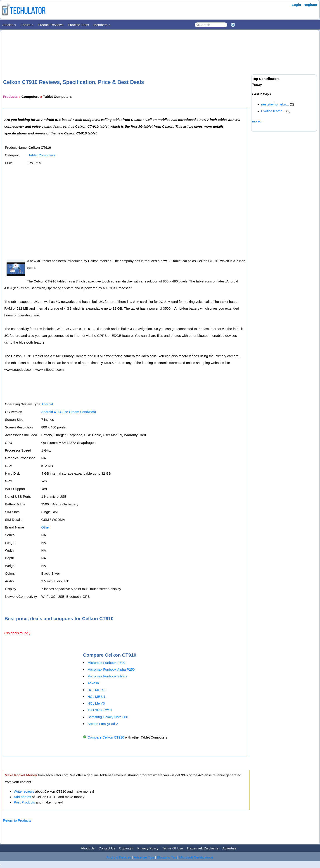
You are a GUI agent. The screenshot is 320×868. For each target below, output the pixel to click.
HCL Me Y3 (96, 703)
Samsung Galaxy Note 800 (108, 717)
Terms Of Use (173, 848)
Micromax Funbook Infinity (107, 676)
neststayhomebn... (275, 104)
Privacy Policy (148, 848)
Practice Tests (78, 25)
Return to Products (17, 820)
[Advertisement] (126, 47)
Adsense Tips (144, 857)
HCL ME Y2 (96, 690)
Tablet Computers (42, 155)
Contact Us (107, 848)
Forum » (27, 25)
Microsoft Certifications (196, 857)
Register (311, 5)
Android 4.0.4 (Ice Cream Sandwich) (69, 412)
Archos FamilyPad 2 (103, 724)
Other (45, 527)
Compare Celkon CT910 (106, 737)
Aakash (93, 683)
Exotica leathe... (273, 111)
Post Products (24, 802)
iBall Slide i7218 (100, 710)
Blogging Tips (167, 857)
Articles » (9, 25)
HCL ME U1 (96, 697)
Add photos (22, 797)
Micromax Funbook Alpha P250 (111, 669)
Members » (102, 25)
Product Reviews (51, 25)
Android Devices (119, 857)
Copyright (126, 848)
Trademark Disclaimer (203, 848)
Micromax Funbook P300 (106, 663)
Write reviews (24, 791)
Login (296, 5)
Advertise (229, 848)
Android (47, 404)
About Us (88, 848)
